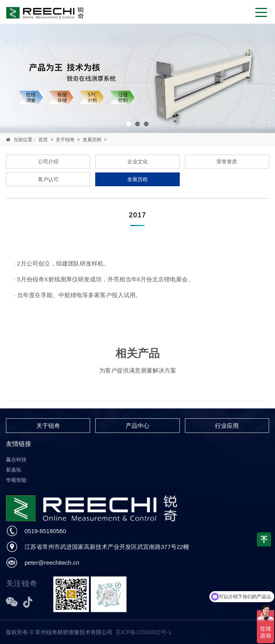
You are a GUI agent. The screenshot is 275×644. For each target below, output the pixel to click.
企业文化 (137, 162)
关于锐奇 (65, 140)
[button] (129, 124)
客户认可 (48, 179)
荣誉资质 (227, 162)
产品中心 (137, 426)
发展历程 (92, 140)
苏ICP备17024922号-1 (143, 632)
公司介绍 (48, 162)
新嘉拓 (14, 470)
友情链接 (19, 444)
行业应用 (227, 426)
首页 (43, 140)
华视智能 (16, 480)
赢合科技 (16, 460)
